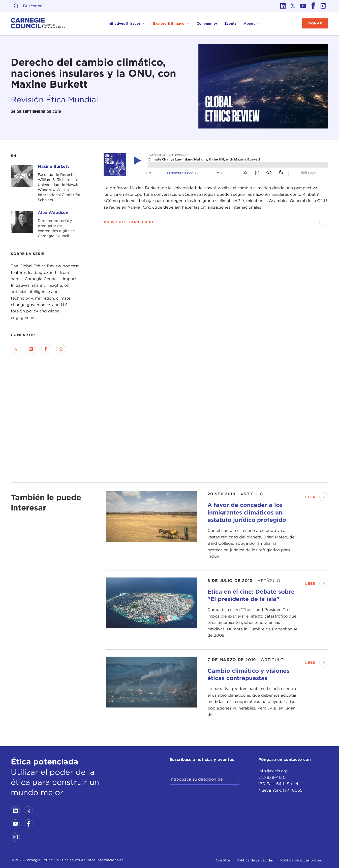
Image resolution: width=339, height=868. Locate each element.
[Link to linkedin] (283, 6)
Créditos (223, 860)
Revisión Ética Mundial (54, 100)
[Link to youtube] (303, 6)
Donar (315, 23)
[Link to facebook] (313, 6)
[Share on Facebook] (46, 349)
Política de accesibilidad (301, 860)
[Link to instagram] (323, 6)
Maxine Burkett (53, 166)
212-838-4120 (272, 777)
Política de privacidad (255, 860)
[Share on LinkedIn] (31, 349)
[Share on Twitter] (16, 349)
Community (207, 23)
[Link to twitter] (293, 6)
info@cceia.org (273, 771)
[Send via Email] (61, 349)
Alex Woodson (53, 213)
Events (230, 23)
